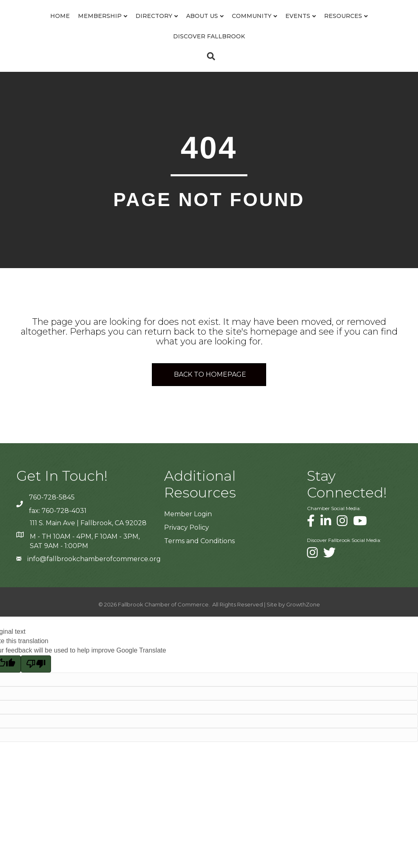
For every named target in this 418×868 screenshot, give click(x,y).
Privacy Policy (187, 548)
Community (329, 26)
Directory (129, 26)
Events (375, 26)
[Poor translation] (36, 684)
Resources (166, 57)
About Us (177, 26)
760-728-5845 (52, 518)
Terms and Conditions (199, 562)
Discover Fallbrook (235, 57)
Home (35, 26)
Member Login (188, 534)
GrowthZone (303, 625)
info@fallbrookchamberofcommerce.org (94, 579)
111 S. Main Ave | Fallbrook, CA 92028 (88, 543)
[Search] (209, 77)
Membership (75, 26)
